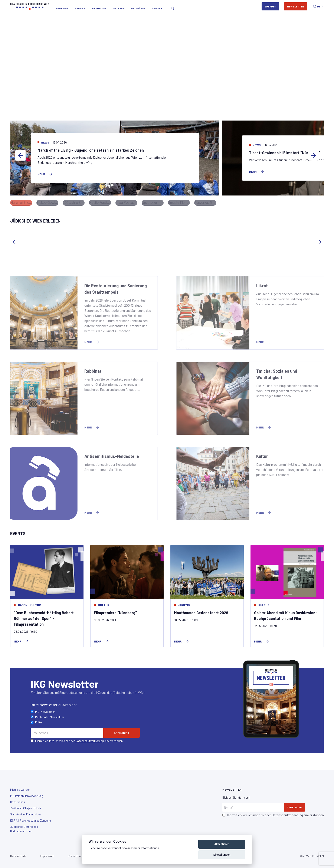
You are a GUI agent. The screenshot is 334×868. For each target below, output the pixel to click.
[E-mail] (253, 805)
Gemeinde (62, 6)
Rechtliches (18, 800)
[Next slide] (314, 156)
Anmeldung (294, 805)
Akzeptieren (222, 844)
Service (80, 6)
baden (23, 603)
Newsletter (296, 6)
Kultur (35, 603)
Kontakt (158, 6)
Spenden (270, 6)
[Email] (67, 731)
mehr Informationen (146, 848)
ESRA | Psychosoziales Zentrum (31, 818)
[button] (318, 6)
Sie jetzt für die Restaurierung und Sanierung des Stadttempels (143, 86)
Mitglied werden (20, 787)
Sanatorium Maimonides (26, 812)
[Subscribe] (122, 731)
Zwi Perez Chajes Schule (26, 806)
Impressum (47, 854)
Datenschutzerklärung (90, 739)
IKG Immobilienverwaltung (27, 794)
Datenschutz (18, 854)
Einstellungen (222, 855)
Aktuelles (99, 6)
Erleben (119, 6)
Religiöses (138, 6)
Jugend (184, 603)
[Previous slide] (20, 156)
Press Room (76, 854)
